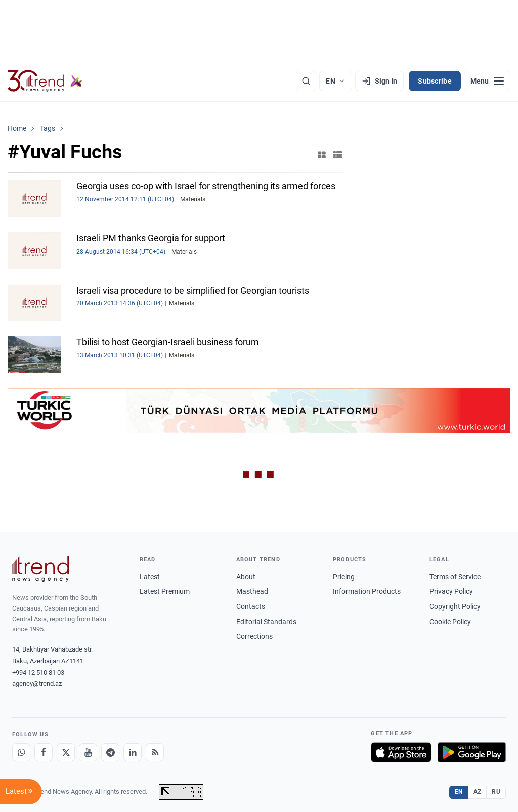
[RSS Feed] (155, 752)
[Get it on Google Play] (472, 752)
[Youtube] (88, 752)
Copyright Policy (455, 606)
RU (496, 792)
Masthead (252, 591)
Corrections (254, 636)
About (246, 577)
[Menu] (487, 81)
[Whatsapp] (21, 752)
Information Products (367, 591)
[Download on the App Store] (401, 752)
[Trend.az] (45, 81)
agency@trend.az (37, 684)
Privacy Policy (451, 591)
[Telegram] (110, 752)
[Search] (306, 81)
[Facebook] (44, 752)
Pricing (344, 577)
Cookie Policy (450, 622)
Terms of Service (455, 577)
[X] (66, 752)
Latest (150, 577)
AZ (478, 792)
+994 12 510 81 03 (38, 673)
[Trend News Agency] (40, 569)
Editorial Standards (266, 622)
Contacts (251, 606)
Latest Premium (165, 591)
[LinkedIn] (133, 752)
